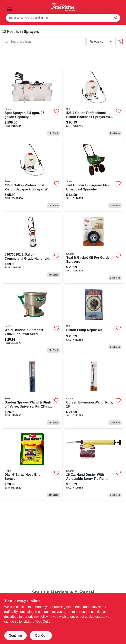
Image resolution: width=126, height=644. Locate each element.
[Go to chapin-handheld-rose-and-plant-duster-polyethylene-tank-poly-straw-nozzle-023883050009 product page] (94, 465)
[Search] (116, 17)
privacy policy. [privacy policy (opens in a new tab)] (38, 617)
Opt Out (41, 636)
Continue (15, 636)
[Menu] (9, 9)
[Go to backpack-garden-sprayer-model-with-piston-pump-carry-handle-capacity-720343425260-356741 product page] (94, 103)
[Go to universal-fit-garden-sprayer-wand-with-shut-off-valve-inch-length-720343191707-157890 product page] (32, 393)
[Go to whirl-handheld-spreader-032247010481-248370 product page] (32, 320)
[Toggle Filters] (121, 42)
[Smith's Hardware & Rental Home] (63, 7)
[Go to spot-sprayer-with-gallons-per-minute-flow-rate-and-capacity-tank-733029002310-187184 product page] (32, 103)
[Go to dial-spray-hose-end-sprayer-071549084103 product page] (32, 465)
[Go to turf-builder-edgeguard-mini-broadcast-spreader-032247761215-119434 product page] (94, 176)
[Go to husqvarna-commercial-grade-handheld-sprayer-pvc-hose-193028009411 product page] (32, 248)
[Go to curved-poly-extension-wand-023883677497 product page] (94, 393)
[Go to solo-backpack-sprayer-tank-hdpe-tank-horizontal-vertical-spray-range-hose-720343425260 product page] (32, 176)
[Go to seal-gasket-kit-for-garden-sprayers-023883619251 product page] (94, 248)
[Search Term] (63, 18)
